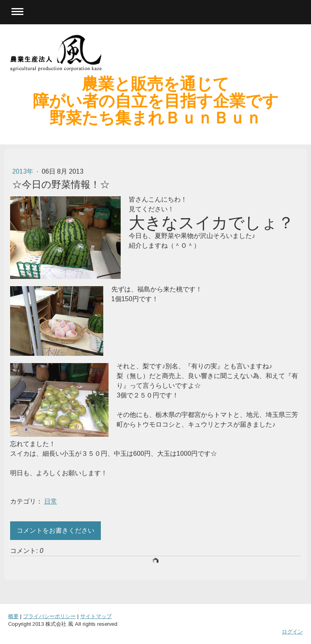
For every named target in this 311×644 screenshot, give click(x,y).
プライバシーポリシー (49, 616)
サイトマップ (96, 616)
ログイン (292, 632)
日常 (51, 501)
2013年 (23, 171)
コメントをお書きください (55, 530)
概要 (13, 616)
